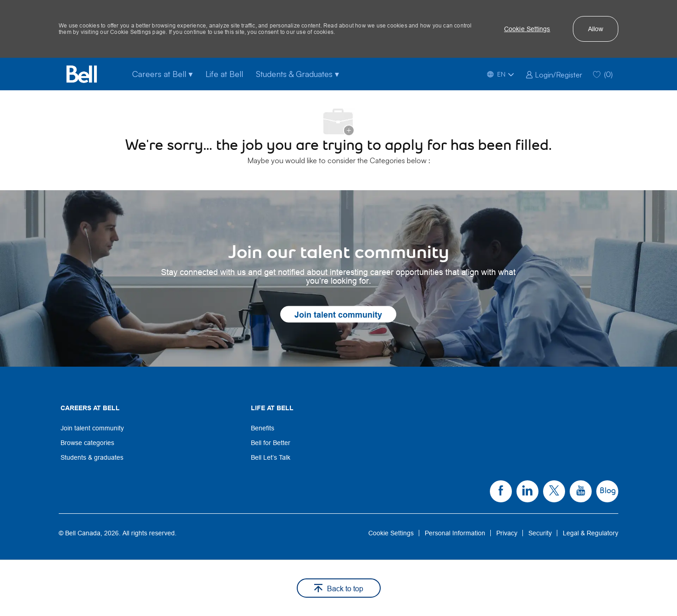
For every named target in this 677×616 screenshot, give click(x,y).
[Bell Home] (82, 74)
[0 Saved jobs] (603, 74)
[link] (554, 74)
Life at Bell (224, 74)
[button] (527, 29)
